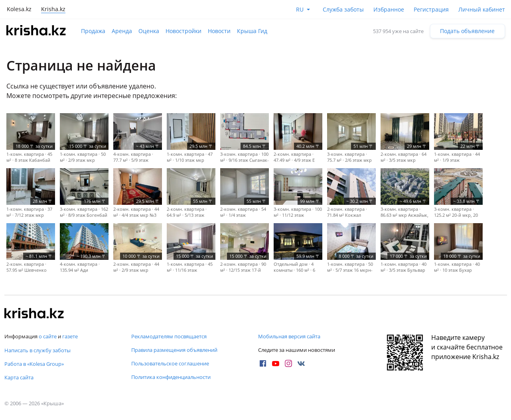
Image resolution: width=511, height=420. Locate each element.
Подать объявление (467, 31)
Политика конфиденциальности (171, 377)
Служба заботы (343, 9)
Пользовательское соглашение (170, 363)
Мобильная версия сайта (289, 336)
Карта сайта (19, 377)
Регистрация (431, 9)
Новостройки (183, 31)
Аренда (122, 31)
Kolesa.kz (19, 9)
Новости (219, 31)
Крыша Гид (252, 31)
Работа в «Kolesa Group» (34, 364)
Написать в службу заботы (37, 350)
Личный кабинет (482, 9)
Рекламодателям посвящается (169, 336)
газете (70, 336)
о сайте (48, 336)
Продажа (93, 31)
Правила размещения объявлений (174, 350)
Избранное (389, 9)
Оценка (149, 31)
